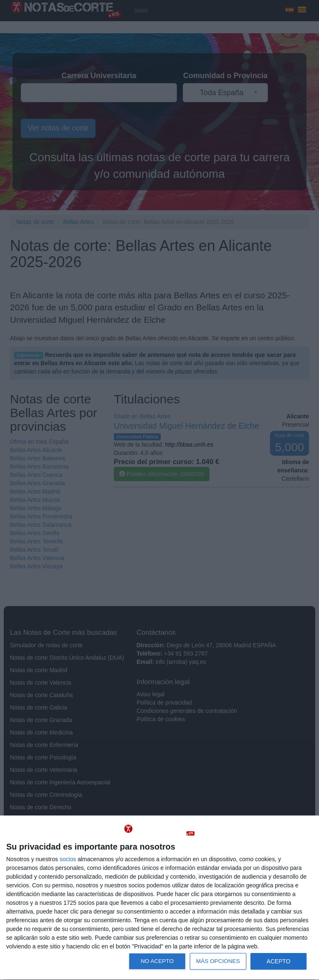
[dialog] (159, 898)
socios (68, 859)
